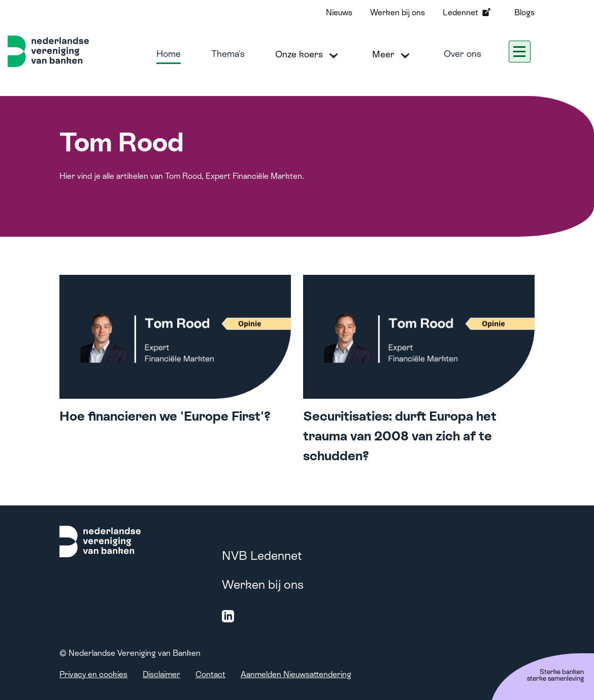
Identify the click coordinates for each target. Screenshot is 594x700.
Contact (210, 674)
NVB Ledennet (262, 555)
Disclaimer (161, 674)
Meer (393, 55)
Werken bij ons (398, 12)
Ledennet (468, 12)
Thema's (228, 54)
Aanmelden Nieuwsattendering (296, 674)
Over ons (463, 54)
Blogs (524, 12)
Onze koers (308, 55)
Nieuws (339, 12)
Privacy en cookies (93, 674)
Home (169, 54)
